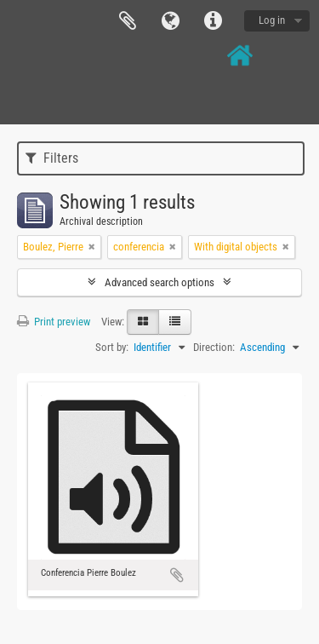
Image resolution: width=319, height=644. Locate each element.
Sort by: (112, 347)
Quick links (213, 21)
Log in (272, 20)
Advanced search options (159, 282)
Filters (52, 158)
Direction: (214, 347)
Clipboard (128, 21)
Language (170, 21)
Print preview (54, 322)
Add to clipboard (177, 575)
